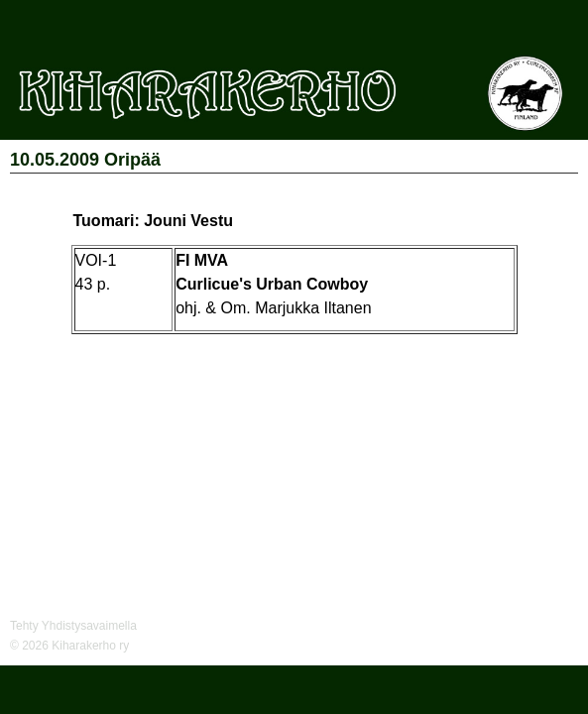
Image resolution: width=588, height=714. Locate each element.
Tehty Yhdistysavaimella (73, 626)
